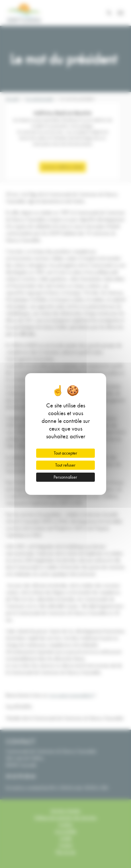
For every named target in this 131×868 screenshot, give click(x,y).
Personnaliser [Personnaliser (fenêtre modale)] (65, 477)
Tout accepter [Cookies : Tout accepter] (65, 453)
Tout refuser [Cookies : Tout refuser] (65, 465)
